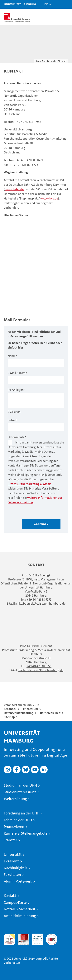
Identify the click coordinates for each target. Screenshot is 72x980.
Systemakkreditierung (52, 936)
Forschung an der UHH (22, 813)
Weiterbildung (15, 799)
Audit (22, 936)
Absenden (41, 524)
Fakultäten (12, 875)
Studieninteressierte (20, 792)
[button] (47, 4)
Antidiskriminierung (20, 916)
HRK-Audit (36, 938)
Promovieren (14, 827)
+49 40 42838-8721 (39, 666)
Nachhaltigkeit (15, 868)
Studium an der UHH (20, 785)
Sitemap (9, 717)
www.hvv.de (50, 198)
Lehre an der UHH (18, 820)
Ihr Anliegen (16, 390)
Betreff (12, 420)
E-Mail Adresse (17, 373)
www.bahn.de (14, 189)
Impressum (31, 709)
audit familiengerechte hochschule (10, 939)
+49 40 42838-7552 (39, 600)
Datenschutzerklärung (19, 713)
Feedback (10, 709)
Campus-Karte (15, 902)
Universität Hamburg (20, 4)
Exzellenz (11, 861)
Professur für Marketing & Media (30, 484)
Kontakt (10, 896)
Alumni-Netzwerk (18, 881)
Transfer (10, 840)
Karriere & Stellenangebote (26, 833)
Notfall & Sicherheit (20, 909)
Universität (13, 854)
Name (12, 356)
